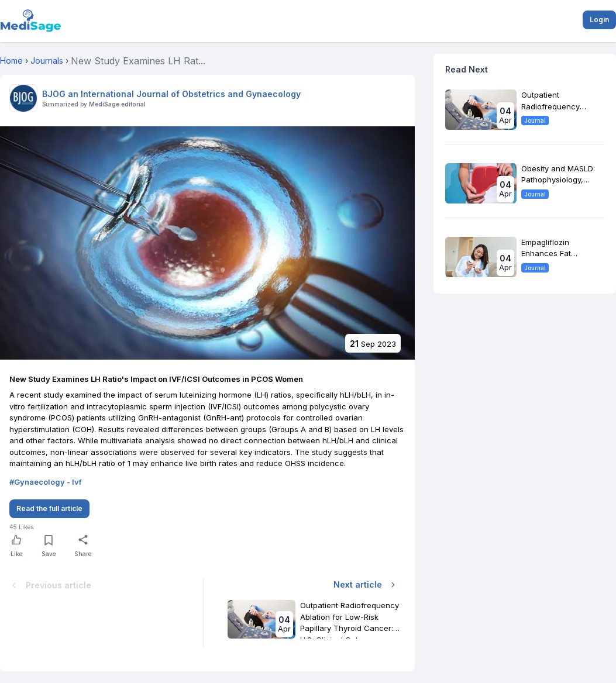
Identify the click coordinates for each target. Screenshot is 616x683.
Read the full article (49, 508)
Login (599, 20)
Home (11, 61)
